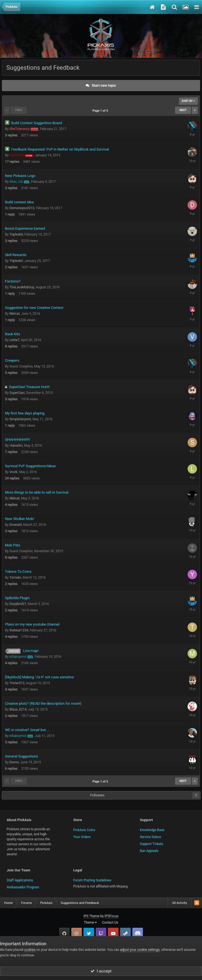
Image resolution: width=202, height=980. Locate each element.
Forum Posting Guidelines (92, 880)
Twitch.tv (101, 933)
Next (183, 110)
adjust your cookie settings (140, 950)
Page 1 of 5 (101, 111)
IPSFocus (112, 916)
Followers (97, 795)
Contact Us (110, 922)
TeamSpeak (138, 933)
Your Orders (82, 837)
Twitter (89, 933)
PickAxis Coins (84, 830)
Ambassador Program (23, 887)
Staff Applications (20, 880)
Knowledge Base (152, 830)
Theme (90, 922)
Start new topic (104, 85)
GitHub (64, 933)
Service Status (150, 837)
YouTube (113, 933)
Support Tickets (151, 844)
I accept (101, 971)
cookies (30, 950)
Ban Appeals (149, 851)
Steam (125, 933)
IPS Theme (92, 916)
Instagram (77, 933)
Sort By (188, 101)
